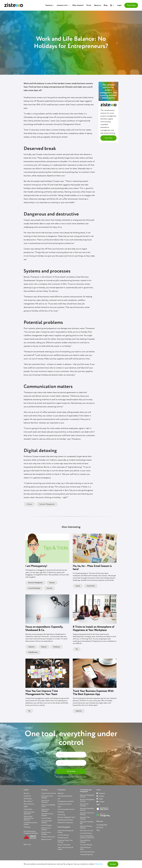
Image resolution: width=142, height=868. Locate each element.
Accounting (61, 815)
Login (119, 5)
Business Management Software (87, 800)
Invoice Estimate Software (47, 822)
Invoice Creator (46, 818)
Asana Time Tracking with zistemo (66, 831)
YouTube (100, 802)
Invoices (49, 588)
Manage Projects (63, 838)
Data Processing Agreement (29, 813)
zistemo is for (62, 5)
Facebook (101, 793)
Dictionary (100, 828)
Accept (113, 864)
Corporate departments (65, 796)
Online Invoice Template (46, 833)
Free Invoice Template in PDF (48, 806)
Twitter (100, 799)
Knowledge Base (102, 825)
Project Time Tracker (64, 845)
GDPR (26, 807)
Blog (106, 5)
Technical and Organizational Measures (28, 818)
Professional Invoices (48, 837)
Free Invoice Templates (45, 810)
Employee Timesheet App (87, 823)
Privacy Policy (28, 809)
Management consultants (66, 801)
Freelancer (57, 647)
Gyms (59, 807)
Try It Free (131, 5)
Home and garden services (66, 809)
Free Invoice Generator (45, 801)
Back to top (27, 844)
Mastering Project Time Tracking (65, 841)
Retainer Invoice (46, 839)
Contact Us (27, 796)
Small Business (33, 652)
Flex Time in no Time (86, 831)
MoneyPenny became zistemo (30, 823)
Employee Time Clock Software (87, 814)
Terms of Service (29, 804)
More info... (99, 864)
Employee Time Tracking (85, 818)
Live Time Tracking (86, 833)
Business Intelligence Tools (66, 817)
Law (59, 799)
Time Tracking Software (87, 852)
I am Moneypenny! (36, 566)
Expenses (31, 647)
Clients (78, 586)
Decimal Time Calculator (84, 805)
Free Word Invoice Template (47, 815)
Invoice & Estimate (34, 588)
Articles (29, 504)
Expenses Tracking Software (86, 827)
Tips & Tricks (91, 586)
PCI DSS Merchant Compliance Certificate (31, 832)
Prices (89, 5)
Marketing (27, 827)
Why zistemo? (78, 5)
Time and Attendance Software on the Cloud (87, 837)
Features (52, 583)
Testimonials (28, 799)
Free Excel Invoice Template (47, 797)
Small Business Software (65, 820)
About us (97, 5)
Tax (77, 649)
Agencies (61, 793)
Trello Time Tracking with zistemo (65, 848)
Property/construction (65, 804)
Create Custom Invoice (49, 793)
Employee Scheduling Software (87, 809)
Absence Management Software (87, 796)
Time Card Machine (86, 845)
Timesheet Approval (86, 855)
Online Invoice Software (46, 829)
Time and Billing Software (85, 841)
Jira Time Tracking (63, 835)
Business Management (47, 504)
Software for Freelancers (65, 823)
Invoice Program (47, 825)
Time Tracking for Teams (85, 848)
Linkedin (100, 796)
